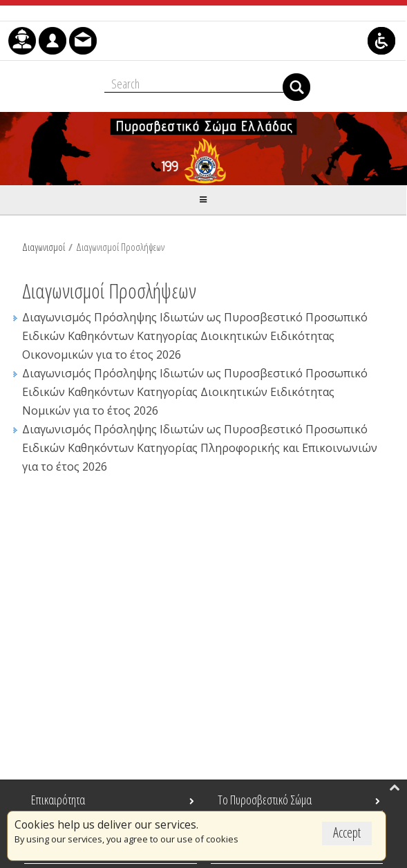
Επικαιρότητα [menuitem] (58, 800)
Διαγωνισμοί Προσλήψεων (120, 247)
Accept (347, 832)
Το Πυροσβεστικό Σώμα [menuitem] (265, 800)
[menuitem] (22, 41)
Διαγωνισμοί (44, 247)
